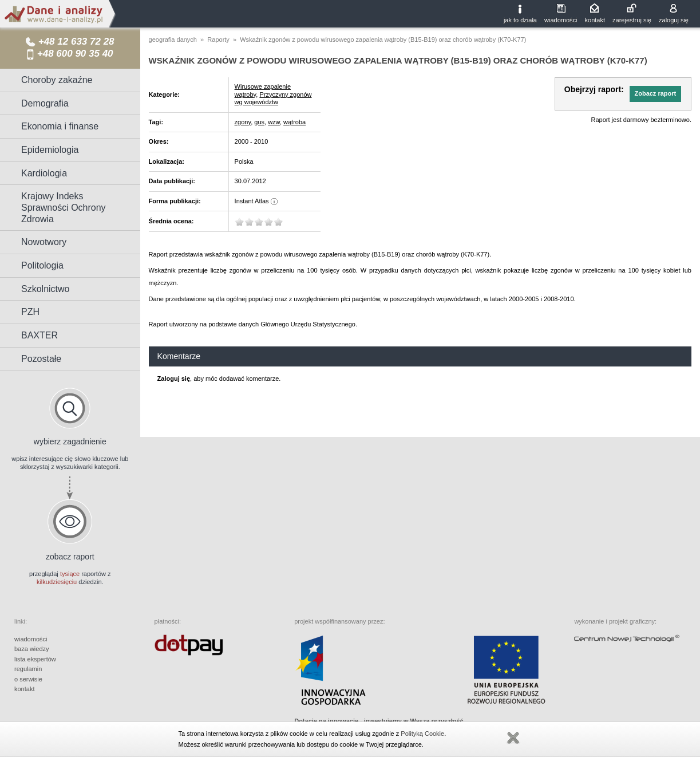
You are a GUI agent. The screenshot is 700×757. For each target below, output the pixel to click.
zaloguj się (674, 20)
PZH (30, 312)
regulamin (28, 669)
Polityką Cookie (422, 734)
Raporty (218, 40)
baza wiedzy (32, 649)
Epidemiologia (50, 150)
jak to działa (520, 20)
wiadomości (561, 20)
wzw (274, 122)
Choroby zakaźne (57, 80)
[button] (655, 94)
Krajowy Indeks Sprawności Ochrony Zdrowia (64, 207)
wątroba (294, 122)
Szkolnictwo (45, 289)
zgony (243, 122)
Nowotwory (44, 242)
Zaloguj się (174, 379)
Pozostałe (41, 359)
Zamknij (513, 738)
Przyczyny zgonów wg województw (273, 98)
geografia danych (173, 40)
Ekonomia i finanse (60, 126)
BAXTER (39, 335)
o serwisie (28, 679)
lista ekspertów (35, 659)
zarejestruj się (632, 20)
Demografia (45, 103)
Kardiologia (44, 173)
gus (259, 122)
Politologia (42, 265)
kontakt (595, 20)
